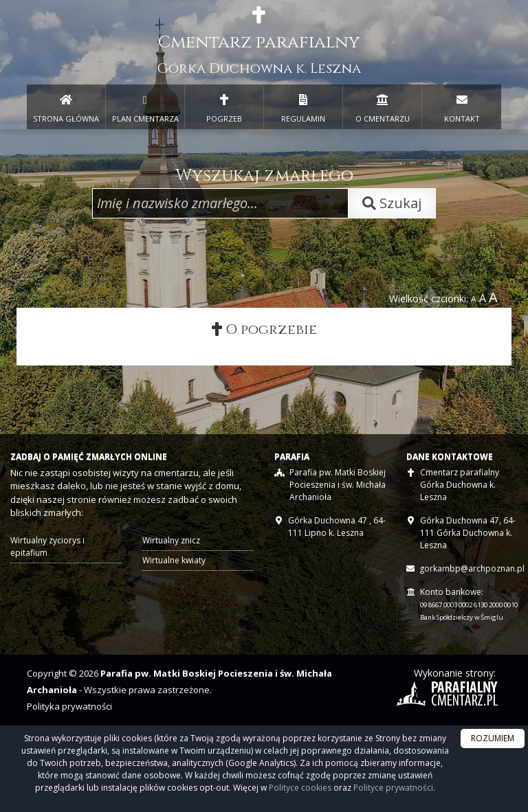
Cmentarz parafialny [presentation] (259, 42)
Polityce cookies (300, 788)
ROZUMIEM (493, 738)
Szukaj (392, 203)
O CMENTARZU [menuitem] (382, 106)
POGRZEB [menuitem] (224, 106)
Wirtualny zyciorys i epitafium (47, 547)
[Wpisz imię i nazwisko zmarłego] (220, 203)
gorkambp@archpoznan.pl (472, 569)
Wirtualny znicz (171, 541)
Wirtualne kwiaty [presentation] (174, 561)
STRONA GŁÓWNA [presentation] (66, 106)
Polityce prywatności (393, 788)
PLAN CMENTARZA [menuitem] (145, 106)
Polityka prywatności (69, 707)
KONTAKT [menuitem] (462, 106)
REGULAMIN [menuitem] (303, 106)
